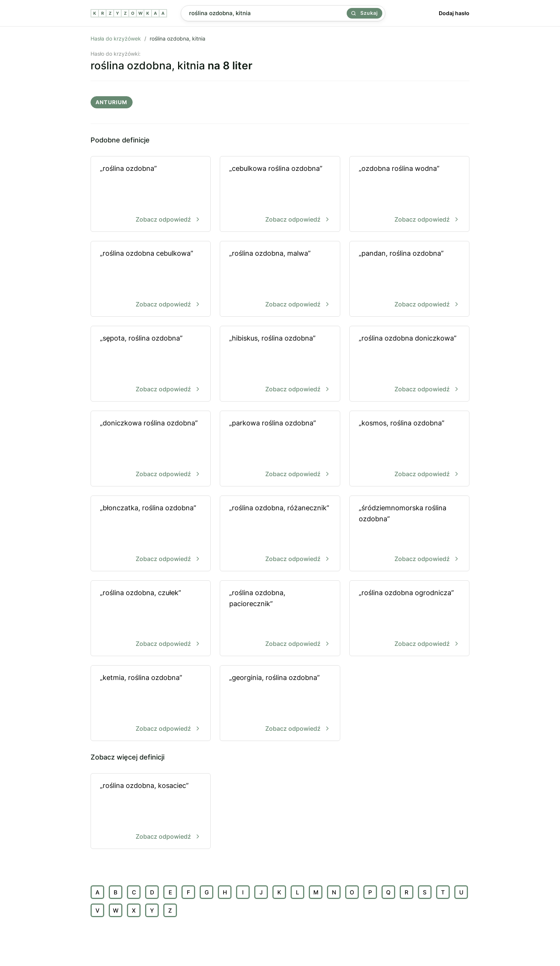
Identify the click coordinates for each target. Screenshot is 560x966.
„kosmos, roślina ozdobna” (409, 449)
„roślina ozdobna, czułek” (151, 619)
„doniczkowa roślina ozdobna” (151, 449)
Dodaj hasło (454, 13)
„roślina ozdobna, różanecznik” (280, 534)
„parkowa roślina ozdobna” (280, 449)
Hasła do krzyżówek (116, 38)
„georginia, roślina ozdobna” (280, 704)
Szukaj (364, 13)
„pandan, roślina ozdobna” (409, 279)
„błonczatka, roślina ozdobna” (151, 534)
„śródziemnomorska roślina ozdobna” (409, 534)
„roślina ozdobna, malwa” (280, 279)
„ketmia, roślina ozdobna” (151, 704)
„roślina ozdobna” (151, 195)
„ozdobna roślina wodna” (409, 195)
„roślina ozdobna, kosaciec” (151, 812)
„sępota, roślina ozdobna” (151, 364)
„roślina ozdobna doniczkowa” (409, 364)
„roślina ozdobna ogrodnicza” (409, 619)
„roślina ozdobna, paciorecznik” (280, 619)
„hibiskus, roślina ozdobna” (280, 364)
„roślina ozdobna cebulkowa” (151, 279)
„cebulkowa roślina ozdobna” (280, 195)
